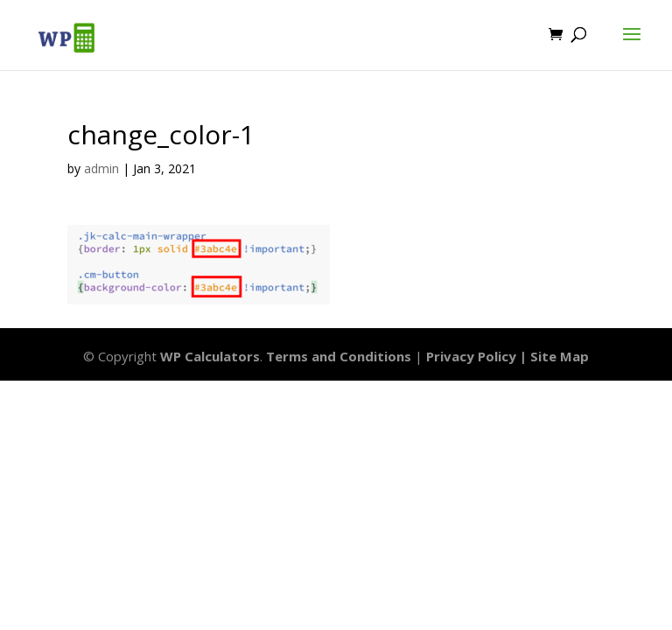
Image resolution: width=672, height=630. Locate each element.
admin (101, 168)
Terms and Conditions (339, 356)
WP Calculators (210, 356)
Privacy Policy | (478, 356)
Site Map (560, 356)
